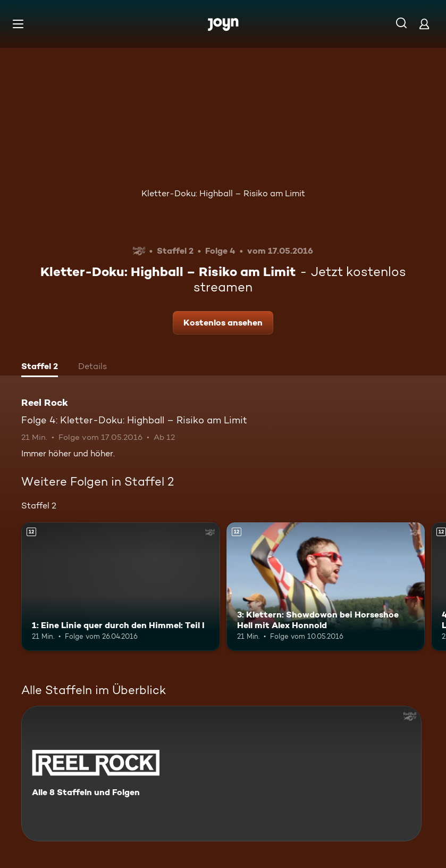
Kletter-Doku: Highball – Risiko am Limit (223, 193)
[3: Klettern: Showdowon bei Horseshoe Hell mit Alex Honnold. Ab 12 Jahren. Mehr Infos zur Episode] (326, 587)
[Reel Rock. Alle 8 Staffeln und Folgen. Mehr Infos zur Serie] (221, 774)
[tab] (40, 368)
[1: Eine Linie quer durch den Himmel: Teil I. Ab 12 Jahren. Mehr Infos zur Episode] (121, 587)
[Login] (424, 24)
